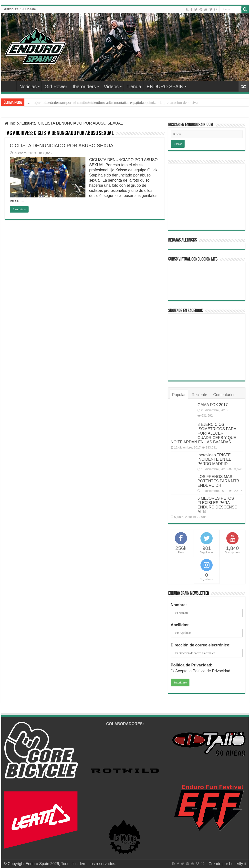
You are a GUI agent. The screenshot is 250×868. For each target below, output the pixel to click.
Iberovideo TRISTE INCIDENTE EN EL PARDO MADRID (214, 459)
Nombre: (179, 605)
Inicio (12, 123)
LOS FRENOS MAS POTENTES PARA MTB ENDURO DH (218, 481)
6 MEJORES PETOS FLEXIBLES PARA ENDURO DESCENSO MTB (218, 505)
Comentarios (224, 395)
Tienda (134, 87)
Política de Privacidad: (192, 665)
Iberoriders (84, 87)
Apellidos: (180, 625)
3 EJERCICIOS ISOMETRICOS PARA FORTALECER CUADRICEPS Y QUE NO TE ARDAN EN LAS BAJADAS (203, 433)
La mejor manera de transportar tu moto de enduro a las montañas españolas (86, 102)
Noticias (28, 87)
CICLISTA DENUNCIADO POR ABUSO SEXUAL (63, 146)
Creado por (219, 864)
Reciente (199, 395)
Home (10, 86)
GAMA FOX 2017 (213, 405)
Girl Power (56, 87)
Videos (111, 87)
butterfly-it (238, 864)
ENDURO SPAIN (165, 87)
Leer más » (19, 209)
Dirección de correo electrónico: (201, 645)
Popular (179, 395)
